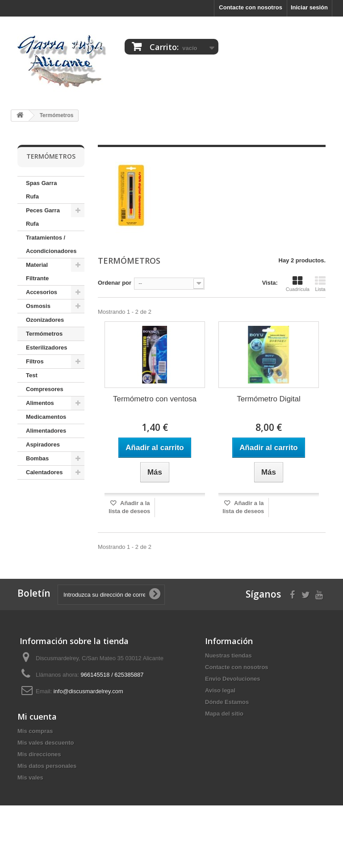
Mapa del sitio (224, 714)
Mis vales (30, 811)
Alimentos (40, 403)
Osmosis (38, 306)
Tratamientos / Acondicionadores (51, 244)
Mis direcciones (39, 788)
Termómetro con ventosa (155, 399)
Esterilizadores (47, 348)
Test (32, 375)
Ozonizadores (45, 320)
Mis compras (35, 765)
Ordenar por (115, 283)
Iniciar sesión (309, 7)
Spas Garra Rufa (41, 190)
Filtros (35, 361)
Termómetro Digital (269, 399)
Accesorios (42, 292)
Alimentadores (46, 431)
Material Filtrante (37, 272)
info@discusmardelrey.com (88, 691)
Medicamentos (46, 417)
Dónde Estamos (227, 702)
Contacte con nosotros (251, 7)
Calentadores (44, 472)
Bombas (37, 458)
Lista (320, 284)
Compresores (45, 389)
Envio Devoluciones (233, 679)
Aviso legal (220, 690)
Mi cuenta (37, 750)
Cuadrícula (298, 284)
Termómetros (44, 334)
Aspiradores (43, 445)
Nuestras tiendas (228, 655)
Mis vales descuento (46, 777)
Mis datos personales (47, 800)
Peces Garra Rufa (43, 217)
